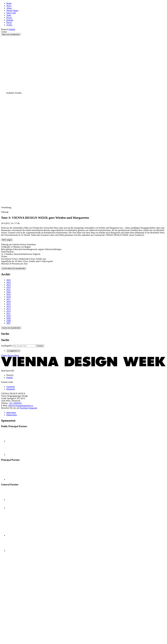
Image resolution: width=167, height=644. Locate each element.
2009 (9, 318)
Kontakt (10, 20)
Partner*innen (12, 10)
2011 (8, 313)
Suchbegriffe (7, 346)
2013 (9, 309)
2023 (9, 285)
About (9, 8)
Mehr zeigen (7, 240)
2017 (9, 299)
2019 (9, 294)
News (9, 6)
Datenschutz (12, 415)
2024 (9, 282)
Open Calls (11, 13)
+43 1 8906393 (15, 403)
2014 (9, 306)
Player (9, 22)
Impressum (11, 412)
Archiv (9, 25)
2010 (9, 316)
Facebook (24, 408)
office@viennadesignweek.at (21, 406)
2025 (9, 280)
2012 (9, 311)
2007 (9, 323)
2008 (9, 321)
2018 (9, 297)
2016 (9, 301)
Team (9, 15)
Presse (9, 18)
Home (9, 3)
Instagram (33, 408)
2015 (9, 304)
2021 (9, 290)
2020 (9, 292)
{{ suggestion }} (13, 351)
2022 (9, 287)
